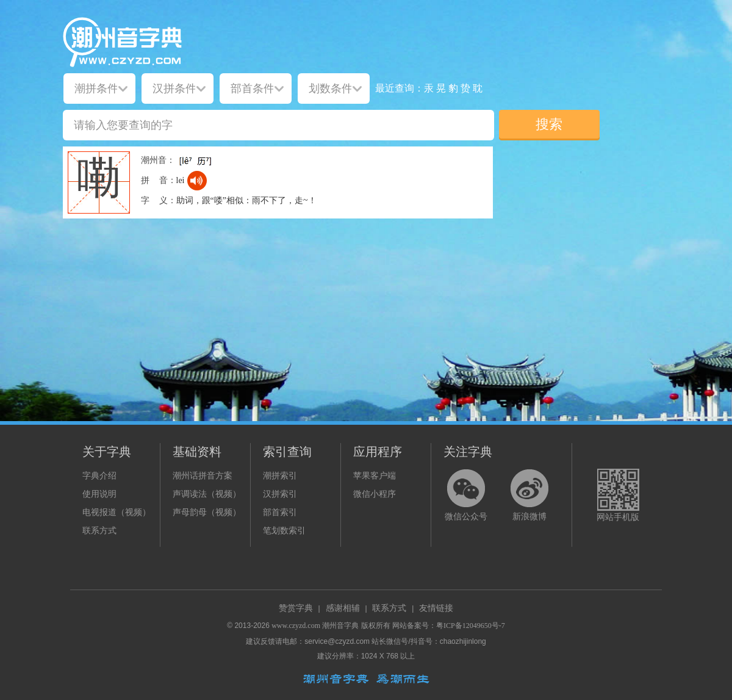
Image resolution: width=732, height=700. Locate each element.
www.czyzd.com (296, 626)
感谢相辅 (343, 608)
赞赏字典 (296, 608)
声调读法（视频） (207, 494)
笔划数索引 (284, 531)
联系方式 (99, 531)
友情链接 (436, 608)
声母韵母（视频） (207, 512)
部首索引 (280, 512)
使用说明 (99, 494)
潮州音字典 (340, 626)
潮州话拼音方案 (203, 476)
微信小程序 (375, 494)
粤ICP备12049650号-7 (471, 626)
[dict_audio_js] (197, 181)
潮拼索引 (280, 476)
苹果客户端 (375, 476)
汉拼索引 (280, 494)
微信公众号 (466, 517)
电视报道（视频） (117, 512)
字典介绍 (99, 476)
